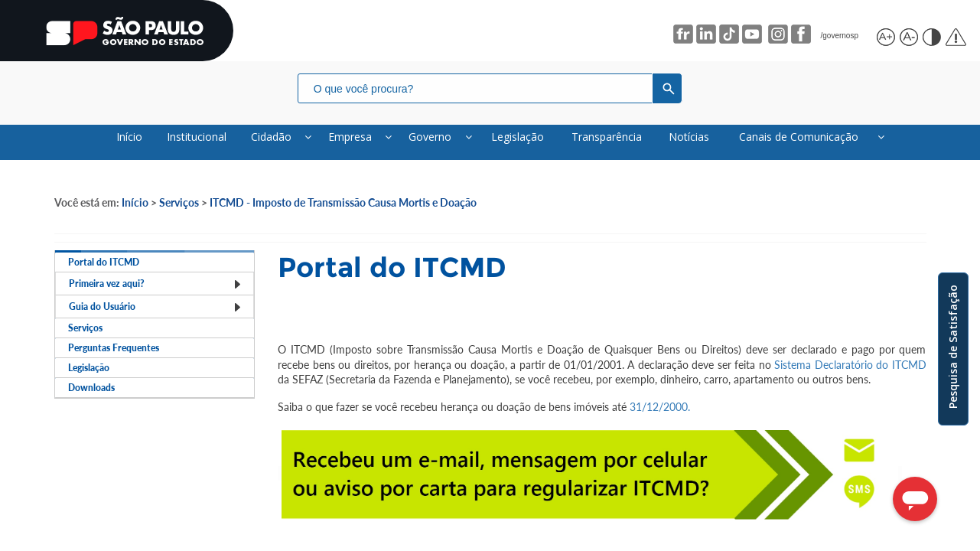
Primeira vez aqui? (155, 317)
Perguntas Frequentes (120, 427)
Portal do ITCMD (108, 280)
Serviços (179, 212)
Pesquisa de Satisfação (953, 347)
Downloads (95, 501)
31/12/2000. (660, 417)
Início (135, 212)
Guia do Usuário (155, 354)
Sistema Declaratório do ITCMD (849, 375)
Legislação (93, 464)
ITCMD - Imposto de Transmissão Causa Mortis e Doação (343, 212)
